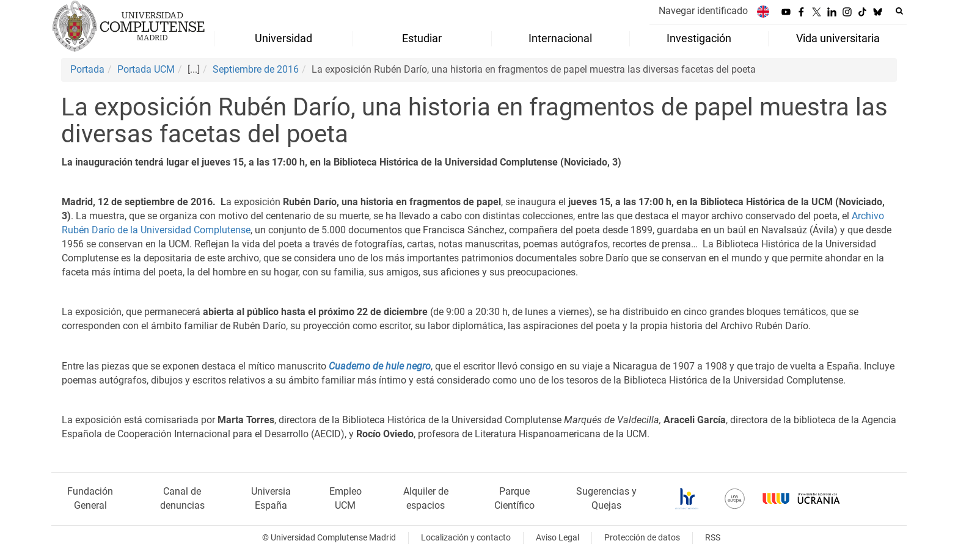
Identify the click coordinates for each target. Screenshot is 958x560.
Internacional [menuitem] (560, 38)
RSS (713, 538)
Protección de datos (642, 538)
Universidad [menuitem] (283, 38)
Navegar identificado (703, 11)
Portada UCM (146, 69)
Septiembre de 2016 (256, 69)
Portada (87, 69)
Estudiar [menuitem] (422, 38)
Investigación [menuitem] (699, 38)
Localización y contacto (466, 538)
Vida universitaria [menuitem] (838, 38)
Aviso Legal (558, 538)
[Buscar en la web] (899, 11)
